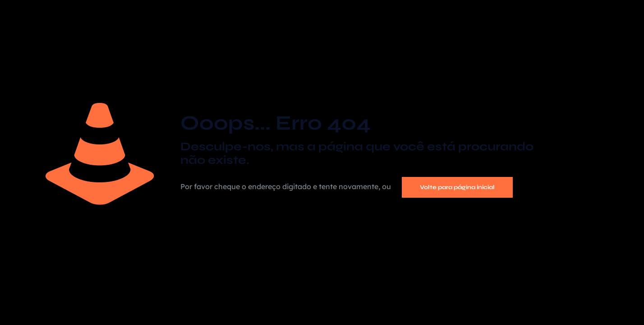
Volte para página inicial (457, 187)
